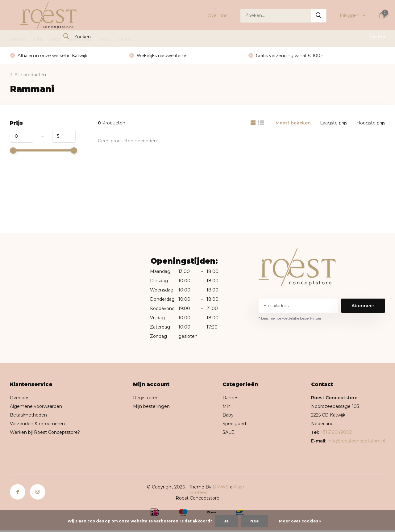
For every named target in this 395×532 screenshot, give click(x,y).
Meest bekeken (293, 123)
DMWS (220, 487)
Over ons (217, 15)
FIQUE (125, 39)
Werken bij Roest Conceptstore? (45, 432)
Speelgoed (80, 39)
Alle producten (30, 75)
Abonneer (363, 306)
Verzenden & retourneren (37, 424)
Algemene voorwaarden (36, 406)
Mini (37, 39)
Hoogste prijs (371, 123)
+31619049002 (336, 432)
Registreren (146, 398)
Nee (255, 521)
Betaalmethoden (28, 415)
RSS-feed (197, 492)
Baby (55, 39)
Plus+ (239, 487)
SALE (105, 39)
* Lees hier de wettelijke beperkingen (291, 318)
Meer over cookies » (300, 521)
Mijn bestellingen (151, 406)
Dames (18, 39)
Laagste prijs (334, 123)
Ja (226, 521)
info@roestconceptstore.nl (356, 441)
